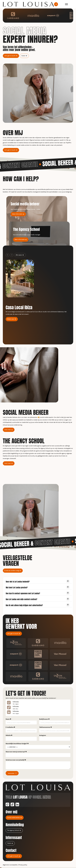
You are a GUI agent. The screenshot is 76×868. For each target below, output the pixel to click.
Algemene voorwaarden (10, 865)
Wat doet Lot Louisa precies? (17, 587)
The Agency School (13, 830)
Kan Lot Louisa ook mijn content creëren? (22, 599)
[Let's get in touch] (56, 4)
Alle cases (19, 255)
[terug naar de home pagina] (28, 4)
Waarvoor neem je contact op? (15, 752)
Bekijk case (11, 319)
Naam (8, 719)
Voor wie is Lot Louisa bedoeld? (18, 581)
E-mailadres (10, 727)
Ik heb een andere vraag (12, 571)
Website (8, 735)
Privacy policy (23, 865)
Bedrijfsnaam (44, 719)
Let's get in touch (10, 56)
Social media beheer (13, 818)
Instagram (43, 735)
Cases (23, 56)
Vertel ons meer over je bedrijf (15, 760)
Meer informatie (17, 214)
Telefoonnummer (45, 727)
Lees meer (8, 430)
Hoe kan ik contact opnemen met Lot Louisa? (23, 593)
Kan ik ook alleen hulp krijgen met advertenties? (24, 605)
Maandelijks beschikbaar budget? (16, 744)
